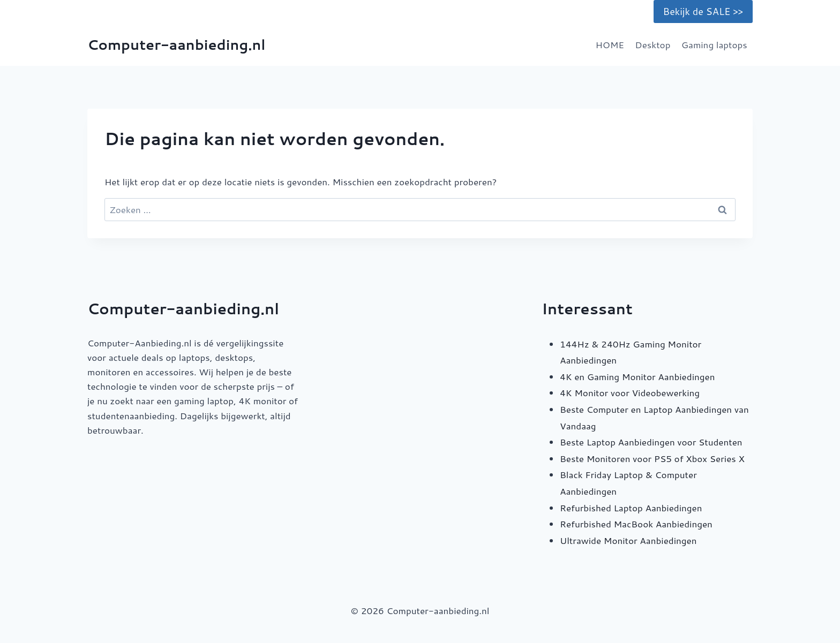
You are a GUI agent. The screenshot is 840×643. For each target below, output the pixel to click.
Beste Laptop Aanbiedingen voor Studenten (651, 442)
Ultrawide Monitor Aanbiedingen (628, 540)
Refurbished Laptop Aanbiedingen (631, 508)
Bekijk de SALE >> (703, 11)
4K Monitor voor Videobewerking (630, 392)
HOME (610, 44)
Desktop (652, 44)
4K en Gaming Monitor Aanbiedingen (637, 376)
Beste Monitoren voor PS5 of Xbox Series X (652, 458)
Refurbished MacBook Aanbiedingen (636, 524)
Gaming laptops (714, 44)
